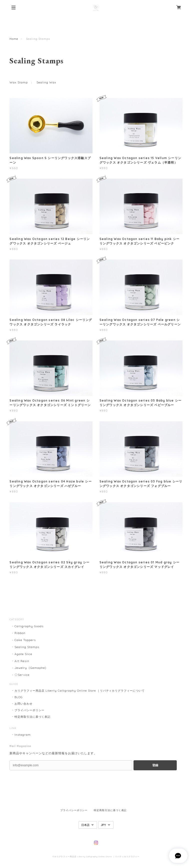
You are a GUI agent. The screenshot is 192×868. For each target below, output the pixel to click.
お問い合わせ (23, 704)
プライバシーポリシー (29, 710)
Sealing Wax (46, 82)
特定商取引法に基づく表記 (32, 717)
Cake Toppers (25, 640)
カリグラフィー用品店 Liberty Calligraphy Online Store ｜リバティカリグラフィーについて (80, 691)
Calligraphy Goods (29, 626)
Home (14, 39)
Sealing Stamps (27, 647)
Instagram (23, 735)
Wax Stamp (19, 82)
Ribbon (20, 633)
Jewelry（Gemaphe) (30, 668)
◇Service (22, 675)
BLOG (19, 697)
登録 (155, 765)
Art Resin (22, 661)
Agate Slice (23, 654)
